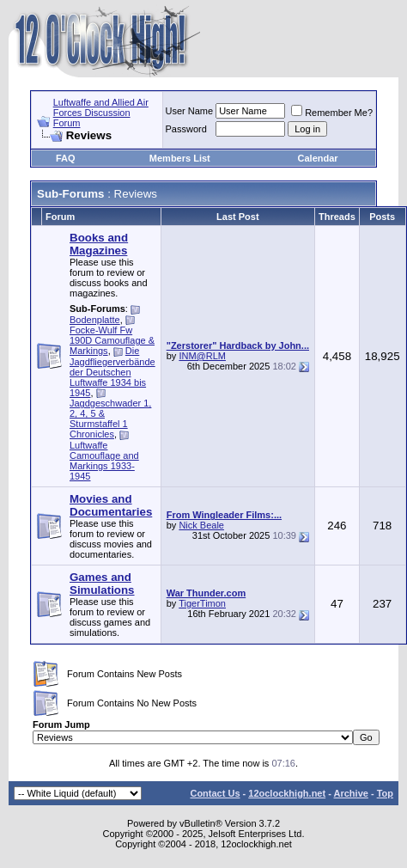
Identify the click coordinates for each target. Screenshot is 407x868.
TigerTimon (202, 603)
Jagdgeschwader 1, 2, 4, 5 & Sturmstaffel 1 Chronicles (110, 419)
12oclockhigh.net (287, 793)
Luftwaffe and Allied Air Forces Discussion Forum (101, 113)
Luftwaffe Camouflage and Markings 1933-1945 (104, 461)
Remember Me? (332, 113)
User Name (190, 111)
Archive (351, 793)
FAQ (66, 158)
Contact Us (215, 793)
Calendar (318, 158)
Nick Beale (201, 525)
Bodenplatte (95, 320)
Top (385, 793)
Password (186, 129)
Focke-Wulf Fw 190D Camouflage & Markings (112, 340)
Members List (180, 158)
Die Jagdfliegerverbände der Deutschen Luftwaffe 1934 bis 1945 (112, 372)
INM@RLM (202, 356)
